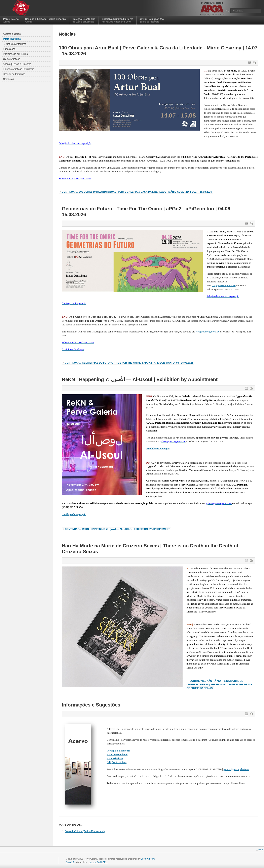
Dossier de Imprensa (14, 74)
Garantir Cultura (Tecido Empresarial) (85, 831)
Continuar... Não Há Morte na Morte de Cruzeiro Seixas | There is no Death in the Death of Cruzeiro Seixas (219, 685)
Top (261, 850)
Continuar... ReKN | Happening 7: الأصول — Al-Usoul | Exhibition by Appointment (117, 529)
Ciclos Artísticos (12, 59)
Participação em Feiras (15, 54)
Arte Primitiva (115, 758)
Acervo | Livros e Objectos (17, 64)
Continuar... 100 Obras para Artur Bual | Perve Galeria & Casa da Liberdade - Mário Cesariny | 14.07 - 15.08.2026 (137, 192)
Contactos (8, 79)
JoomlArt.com (148, 859)
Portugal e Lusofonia (118, 751)
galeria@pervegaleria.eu (236, 769)
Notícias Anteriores (16, 44)
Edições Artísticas (117, 762)
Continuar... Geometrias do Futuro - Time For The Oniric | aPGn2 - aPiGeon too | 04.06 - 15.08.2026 (129, 363)
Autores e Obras (12, 34)
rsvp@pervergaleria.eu (224, 285)
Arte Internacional (117, 754)
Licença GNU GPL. (98, 862)
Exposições (9, 49)
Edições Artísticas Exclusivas (19, 69)
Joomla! (70, 862)
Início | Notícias (12, 39)
